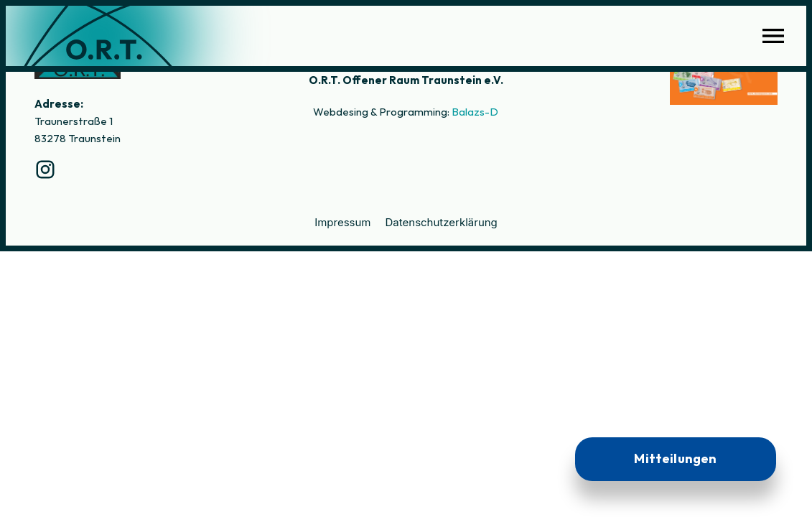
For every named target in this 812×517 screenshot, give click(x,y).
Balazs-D (475, 112)
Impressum (342, 222)
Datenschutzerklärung (442, 222)
